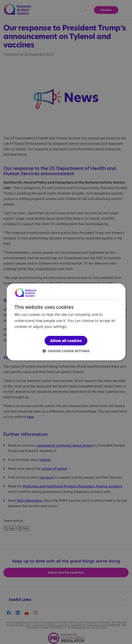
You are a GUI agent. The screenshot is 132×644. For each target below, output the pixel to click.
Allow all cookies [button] (66, 341)
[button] (66, 351)
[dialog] (66, 322)
